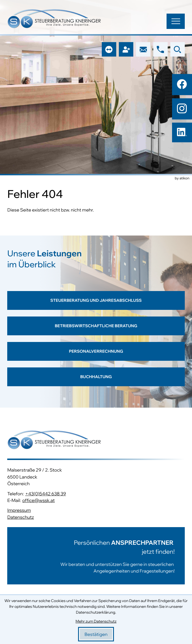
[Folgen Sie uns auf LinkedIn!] (182, 133)
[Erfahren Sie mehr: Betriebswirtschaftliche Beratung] (96, 329)
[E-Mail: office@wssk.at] (143, 49)
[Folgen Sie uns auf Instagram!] (182, 108)
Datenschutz (21, 517)
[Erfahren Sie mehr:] (96, 556)
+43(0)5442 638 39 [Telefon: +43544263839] (46, 494)
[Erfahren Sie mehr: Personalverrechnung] (96, 355)
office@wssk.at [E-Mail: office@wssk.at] (38, 500)
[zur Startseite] (54, 20)
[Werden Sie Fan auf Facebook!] (182, 84)
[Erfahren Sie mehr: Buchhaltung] (96, 380)
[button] (160, 49)
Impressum (19, 510)
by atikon (182, 179)
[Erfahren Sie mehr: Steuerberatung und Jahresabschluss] (96, 304)
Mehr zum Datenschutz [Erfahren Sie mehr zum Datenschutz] (96, 621)
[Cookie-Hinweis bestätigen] (96, 634)
